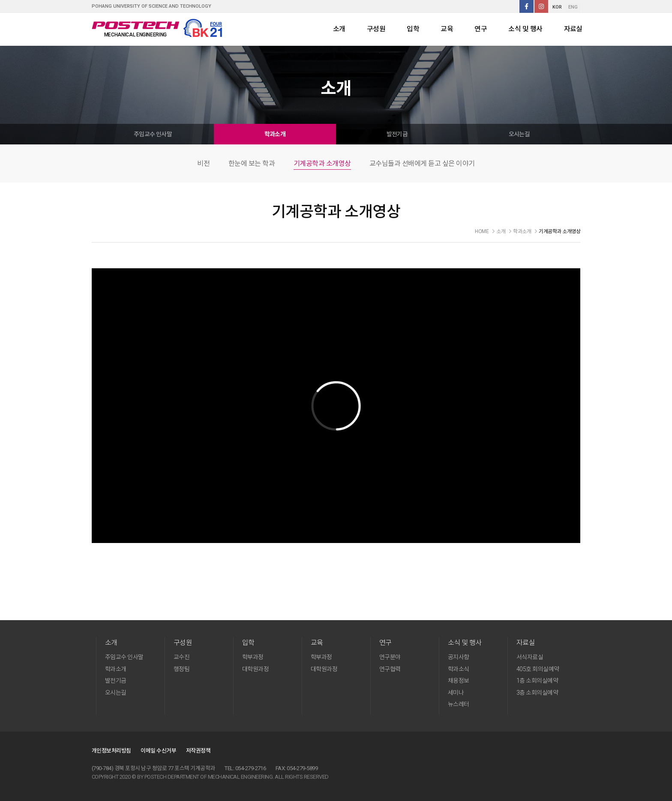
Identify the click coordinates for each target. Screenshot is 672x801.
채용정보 (459, 681)
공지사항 (459, 657)
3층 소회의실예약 (537, 693)
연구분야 (390, 657)
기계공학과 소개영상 (322, 163)
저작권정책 (198, 751)
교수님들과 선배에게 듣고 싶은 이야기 (422, 163)
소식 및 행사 (525, 29)
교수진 (181, 657)
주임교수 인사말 (153, 134)
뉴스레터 (459, 704)
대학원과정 (255, 669)
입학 (413, 29)
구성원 (376, 29)
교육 (447, 29)
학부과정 (253, 657)
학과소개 (275, 134)
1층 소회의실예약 (537, 681)
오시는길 (519, 134)
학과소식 (459, 669)
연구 (481, 29)
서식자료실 (530, 657)
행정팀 (181, 669)
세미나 (456, 693)
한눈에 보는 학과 (252, 163)
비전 (203, 163)
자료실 (573, 29)
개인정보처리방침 (111, 751)
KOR (557, 7)
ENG (573, 7)
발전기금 (397, 134)
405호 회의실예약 (538, 669)
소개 (339, 29)
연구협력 (390, 669)
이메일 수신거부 (158, 751)
